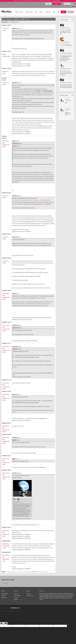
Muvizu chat (64, 95)
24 (35, 572)
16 (23, 572)
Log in (48, 4)
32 (47, 572)
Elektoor (67, 110)
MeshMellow (5, 594)
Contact (3, 596)
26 (38, 572)
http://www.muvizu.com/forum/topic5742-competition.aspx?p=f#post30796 (31, 200)
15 (22, 572)
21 (30, 572)
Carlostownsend (68, 101)
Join (57, 4)
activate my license (65, 70)
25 (36, 572)
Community (48, 12)
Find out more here (56, 1)
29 (42, 572)
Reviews (16, 599)
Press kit (16, 594)
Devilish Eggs (63, 85)
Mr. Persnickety (64, 30)
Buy (63, 12)
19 (27, 572)
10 (14, 572)
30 (44, 572)
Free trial (71, 12)
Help (58, 12)
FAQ (27, 19)
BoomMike (67, 28)
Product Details (29, 12)
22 (32, 572)
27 (39, 572)
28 (41, 572)
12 (17, 572)
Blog (54, 12)
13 (19, 572)
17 (24, 572)
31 (45, 572)
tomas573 (69, 69)
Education (4, 598)
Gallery (41, 12)
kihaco (69, 42)
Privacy (28, 594)
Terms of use (30, 596)
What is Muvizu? (19, 12)
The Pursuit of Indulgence (66, 55)
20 (29, 572)
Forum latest (64, 20)
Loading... (5, 583)
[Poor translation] (5, 623)
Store (36, 12)
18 (26, 572)
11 (16, 572)
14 (20, 572)
